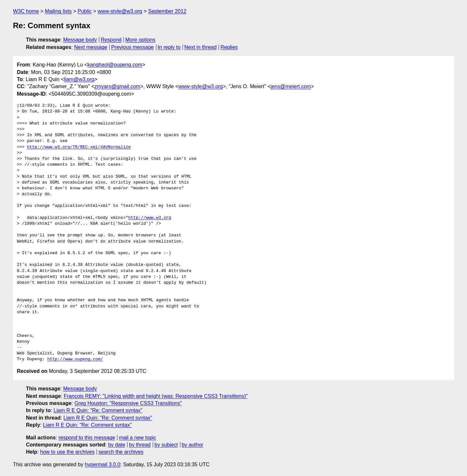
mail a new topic (138, 438)
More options (141, 40)
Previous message (133, 47)
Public (85, 11)
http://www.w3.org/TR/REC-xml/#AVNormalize (79, 147)
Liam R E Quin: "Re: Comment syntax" (98, 410)
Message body (80, 40)
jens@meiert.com (291, 86)
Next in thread (200, 47)
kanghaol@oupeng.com (115, 65)
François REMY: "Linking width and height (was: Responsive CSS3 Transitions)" (156, 396)
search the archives (121, 452)
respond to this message (87, 438)
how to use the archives (67, 452)
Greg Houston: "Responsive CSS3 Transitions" (128, 403)
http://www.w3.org (150, 218)
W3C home (26, 11)
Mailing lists (58, 11)
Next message (91, 47)
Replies (229, 47)
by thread (140, 445)
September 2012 (167, 11)
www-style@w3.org (120, 11)
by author (192, 445)
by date (116, 445)
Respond (111, 40)
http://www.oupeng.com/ (75, 359)
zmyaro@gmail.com (117, 86)
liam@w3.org (79, 79)
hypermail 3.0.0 (102, 464)
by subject (166, 445)
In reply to (169, 47)
